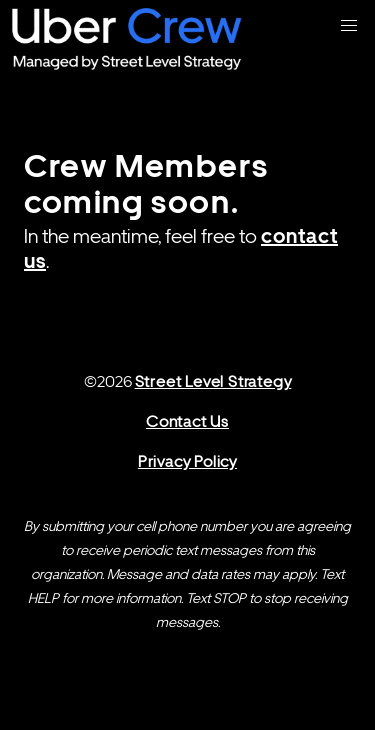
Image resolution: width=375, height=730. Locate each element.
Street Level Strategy (213, 381)
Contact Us (187, 421)
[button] (349, 26)
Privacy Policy (187, 461)
